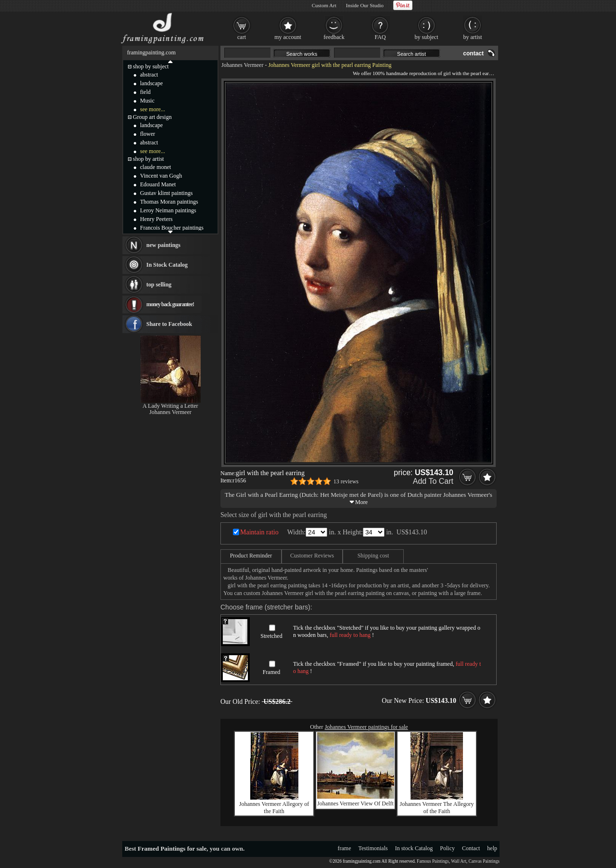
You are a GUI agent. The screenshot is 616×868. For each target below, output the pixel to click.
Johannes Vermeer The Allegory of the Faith (437, 808)
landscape (151, 83)
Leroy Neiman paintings (168, 210)
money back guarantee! (170, 304)
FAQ (380, 37)
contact (473, 53)
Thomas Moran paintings (169, 202)
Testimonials (373, 848)
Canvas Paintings (484, 861)
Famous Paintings (433, 861)
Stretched (271, 636)
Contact (471, 848)
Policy (447, 848)
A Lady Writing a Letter (170, 406)
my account (288, 37)
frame (345, 848)
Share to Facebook (169, 324)
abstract (149, 75)
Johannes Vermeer (242, 65)
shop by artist (148, 159)
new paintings (163, 245)
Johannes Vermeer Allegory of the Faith (274, 808)
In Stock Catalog (167, 265)
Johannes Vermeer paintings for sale (366, 727)
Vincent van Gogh (161, 176)
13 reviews (346, 481)
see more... (153, 109)
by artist (473, 37)
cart (242, 37)
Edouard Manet (158, 184)
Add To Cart (433, 481)
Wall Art (459, 861)
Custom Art (324, 5)
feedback (334, 37)
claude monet (155, 167)
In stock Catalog (414, 848)
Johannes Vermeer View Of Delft (355, 803)
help (492, 848)
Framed (272, 672)
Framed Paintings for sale (172, 849)
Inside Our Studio (365, 5)
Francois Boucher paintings (172, 228)
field (145, 92)
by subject (427, 37)
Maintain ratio (259, 532)
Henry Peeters (156, 219)
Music (147, 101)
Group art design (152, 117)
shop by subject (151, 66)
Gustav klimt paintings (166, 193)
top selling (159, 285)
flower (148, 134)
